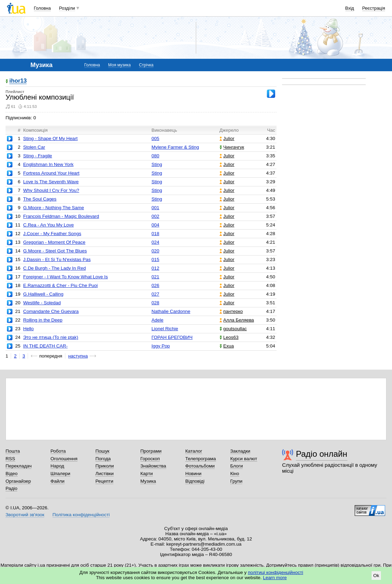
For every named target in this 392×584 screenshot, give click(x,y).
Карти (147, 474)
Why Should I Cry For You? (51, 190)
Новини (193, 474)
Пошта (13, 451)
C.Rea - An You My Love (48, 225)
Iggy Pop (161, 346)
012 (155, 268)
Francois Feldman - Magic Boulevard (61, 216)
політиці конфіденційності (276, 572)
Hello (29, 329)
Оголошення (64, 459)
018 (155, 234)
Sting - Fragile (38, 156)
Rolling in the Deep (43, 320)
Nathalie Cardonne (171, 311)
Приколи (105, 466)
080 (155, 156)
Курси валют (244, 459)
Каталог (194, 451)
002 (155, 216)
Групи (236, 481)
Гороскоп (150, 459)
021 (155, 277)
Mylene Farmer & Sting (175, 147)
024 (155, 242)
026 (155, 285)
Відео (12, 474)
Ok (376, 576)
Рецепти (104, 481)
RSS (10, 459)
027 (155, 294)
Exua (227, 346)
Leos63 (229, 337)
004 (155, 225)
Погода (103, 459)
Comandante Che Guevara (51, 311)
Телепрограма (201, 459)
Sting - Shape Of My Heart (50, 138)
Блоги (237, 466)
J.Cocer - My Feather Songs (52, 234)
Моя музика (119, 65)
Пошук (102, 451)
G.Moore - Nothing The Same (54, 208)
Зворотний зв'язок (25, 515)
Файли (58, 481)
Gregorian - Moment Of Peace (54, 242)
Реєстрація (374, 8)
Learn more (275, 578)
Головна (42, 8)
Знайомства (153, 466)
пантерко (231, 311)
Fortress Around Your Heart (51, 173)
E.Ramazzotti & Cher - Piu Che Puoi (60, 285)
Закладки (240, 451)
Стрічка (146, 65)
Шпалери (60, 474)
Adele (157, 320)
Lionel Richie (165, 329)
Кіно (235, 474)
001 (155, 208)
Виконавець (164, 130)
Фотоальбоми (200, 466)
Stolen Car (34, 147)
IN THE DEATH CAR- (45, 346)
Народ (57, 466)
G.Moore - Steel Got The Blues (55, 251)
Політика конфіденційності (81, 515)
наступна (78, 356)
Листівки (105, 474)
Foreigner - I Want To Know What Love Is (66, 277)
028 (155, 303)
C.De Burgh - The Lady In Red (54, 268)
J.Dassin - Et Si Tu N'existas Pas (57, 259)
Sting (157, 164)
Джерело (229, 130)
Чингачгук (232, 147)
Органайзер (18, 481)
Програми (151, 451)
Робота (58, 451)
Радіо (11, 488)
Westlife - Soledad (42, 303)
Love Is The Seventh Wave (51, 182)
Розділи (67, 8)
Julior (227, 138)
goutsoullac (233, 329)
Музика (148, 481)
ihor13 (18, 81)
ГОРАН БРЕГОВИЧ (172, 337)
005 (155, 138)
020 (155, 251)
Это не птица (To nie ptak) (51, 337)
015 (155, 259)
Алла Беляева (237, 320)
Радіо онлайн (322, 454)
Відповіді (195, 481)
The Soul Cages (40, 199)
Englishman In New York (48, 164)
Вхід (350, 8)
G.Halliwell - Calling (43, 294)
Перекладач (18, 466)
